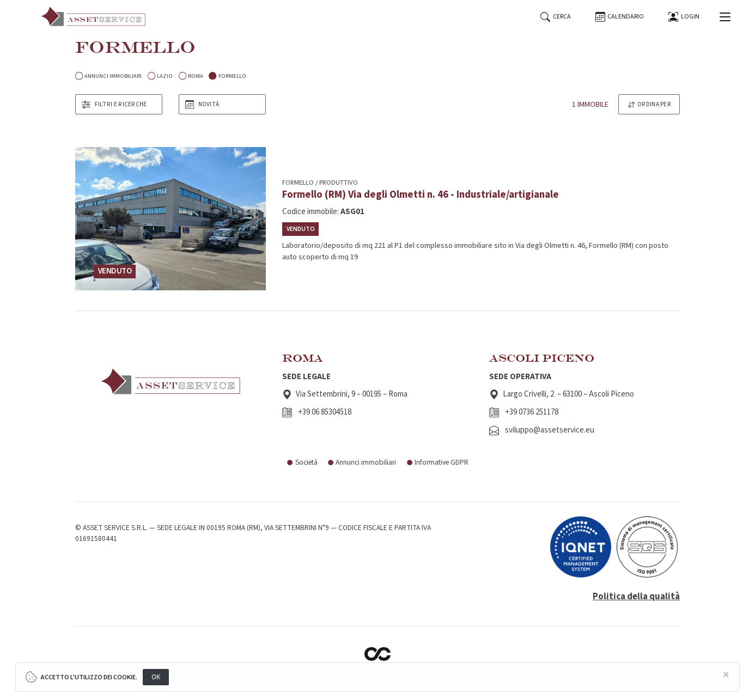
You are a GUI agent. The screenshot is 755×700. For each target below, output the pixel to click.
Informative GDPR (437, 462)
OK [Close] (156, 677)
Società (302, 462)
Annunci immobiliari (362, 462)
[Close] (726, 675)
